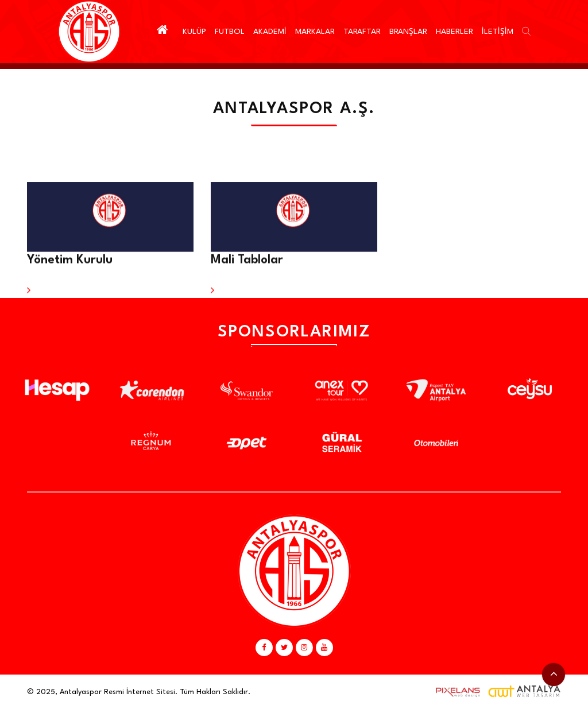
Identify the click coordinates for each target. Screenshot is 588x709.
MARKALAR (315, 32)
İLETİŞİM (498, 32)
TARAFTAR (362, 32)
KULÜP (194, 32)
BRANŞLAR (408, 32)
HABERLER (454, 32)
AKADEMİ (270, 32)
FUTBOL (230, 32)
